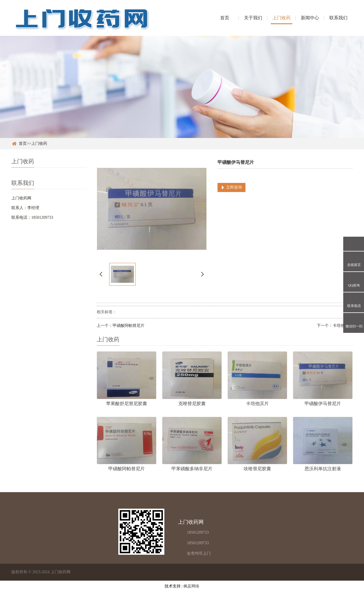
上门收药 (282, 18)
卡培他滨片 (343, 326)
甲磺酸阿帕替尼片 (129, 326)
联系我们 (338, 18)
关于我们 (253, 18)
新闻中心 (310, 18)
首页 (225, 18)
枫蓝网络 (191, 586)
